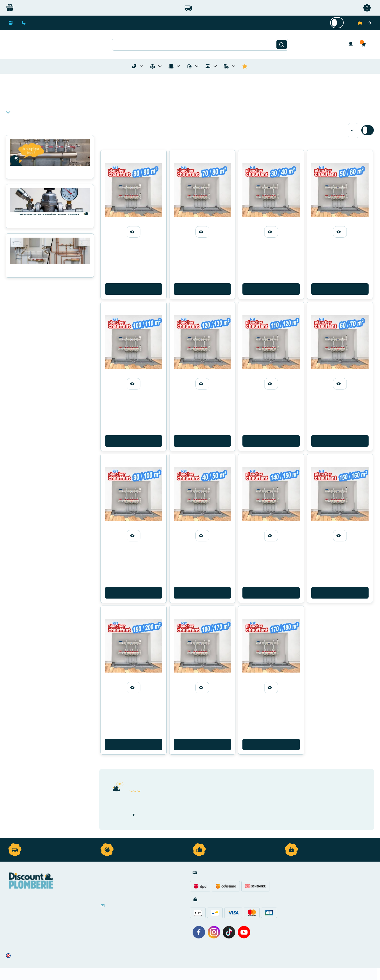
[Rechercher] (282, 45)
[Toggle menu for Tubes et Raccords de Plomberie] (141, 66)
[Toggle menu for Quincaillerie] (234, 66)
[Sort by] (353, 131)
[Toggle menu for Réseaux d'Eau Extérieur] (215, 66)
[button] (365, 45)
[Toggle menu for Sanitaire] (197, 66)
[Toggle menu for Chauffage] (178, 66)
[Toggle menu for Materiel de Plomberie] (160, 66)
